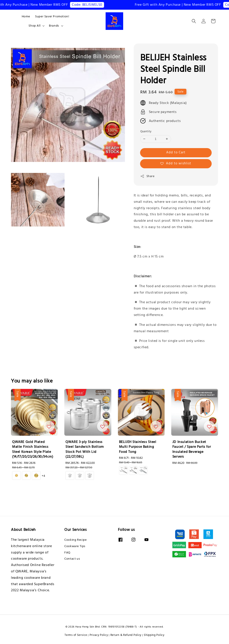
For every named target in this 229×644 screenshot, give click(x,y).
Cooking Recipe (75, 540)
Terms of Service (76, 635)
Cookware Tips (75, 546)
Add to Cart (176, 152)
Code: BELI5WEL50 (89, 5)
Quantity (146, 131)
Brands (54, 26)
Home (26, 16)
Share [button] (147, 176)
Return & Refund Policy (126, 635)
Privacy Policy (99, 635)
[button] (194, 21)
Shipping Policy (154, 635)
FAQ (67, 553)
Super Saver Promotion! (52, 16)
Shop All (34, 26)
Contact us (72, 559)
